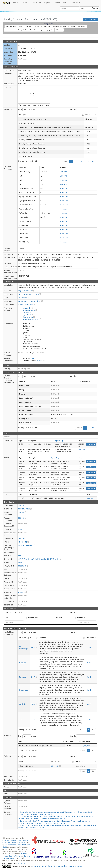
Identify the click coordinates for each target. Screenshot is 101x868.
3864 (21, 556)
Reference (81, 618)
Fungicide (23, 677)
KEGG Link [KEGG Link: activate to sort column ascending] (79, 762)
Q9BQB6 (87, 746)
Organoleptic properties (46, 30)
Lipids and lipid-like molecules (29, 294)
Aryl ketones (28, 315)
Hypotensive (23, 690)
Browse (17, 3)
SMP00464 (56, 766)
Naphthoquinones (30, 310)
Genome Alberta (14, 856)
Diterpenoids (28, 308)
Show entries (27, 110)
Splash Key (59, 441)
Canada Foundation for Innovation (14, 843)
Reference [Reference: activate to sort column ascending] (86, 381)
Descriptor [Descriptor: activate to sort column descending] (23, 638)
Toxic (21, 719)
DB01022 (22, 539)
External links (82, 27)
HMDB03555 (24, 542)
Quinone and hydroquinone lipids (30, 301)
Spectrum (82, 449)
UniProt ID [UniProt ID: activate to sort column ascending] (86, 741)
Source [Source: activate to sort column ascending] (87, 115)
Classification (38, 27)
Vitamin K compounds (27, 305)
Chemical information (25, 27)
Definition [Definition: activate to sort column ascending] (42, 638)
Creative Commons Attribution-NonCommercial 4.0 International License (57, 866)
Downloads (37, 3)
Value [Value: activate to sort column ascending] (53, 381)
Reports (47, 3)
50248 (34, 648)
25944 (34, 704)
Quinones (27, 313)
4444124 (22, 505)
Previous (65, 161)
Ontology (47, 27)
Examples (56, 3)
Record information (11, 27)
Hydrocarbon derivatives (32, 319)
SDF (30, 105)
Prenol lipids (23, 298)
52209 (34, 719)
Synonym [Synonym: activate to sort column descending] (22, 115)
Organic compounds (26, 291)
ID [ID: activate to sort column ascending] (31, 638)
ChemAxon (64, 180)
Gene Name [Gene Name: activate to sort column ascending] (70, 741)
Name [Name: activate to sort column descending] (21, 741)
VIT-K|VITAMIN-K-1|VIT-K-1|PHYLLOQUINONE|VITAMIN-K (40, 559)
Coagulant (23, 663)
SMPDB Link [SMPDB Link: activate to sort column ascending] (55, 762)
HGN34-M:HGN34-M (26, 545)
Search (27, 3)
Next (93, 161)
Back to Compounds (90, 20)
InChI (47, 105)
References (59, 30)
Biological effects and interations (28, 30)
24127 (34, 677)
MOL (24, 105)
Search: (83, 110)
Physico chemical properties (60, 27)
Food (6, 618)
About (66, 3)
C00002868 (23, 566)
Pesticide (22, 704)
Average (59, 618)
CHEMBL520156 (25, 509)
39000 (21, 562)
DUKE (89, 648)
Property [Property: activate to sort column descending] (22, 381)
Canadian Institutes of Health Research (16, 840)
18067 (21, 529)
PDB (35, 105)
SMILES (41, 105)
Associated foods (11, 30)
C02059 (34, 359)
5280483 (22, 518)
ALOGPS (64, 172)
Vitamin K (22, 592)
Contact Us (76, 3)
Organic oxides (29, 317)
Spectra (73, 27)
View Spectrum (91, 444)
